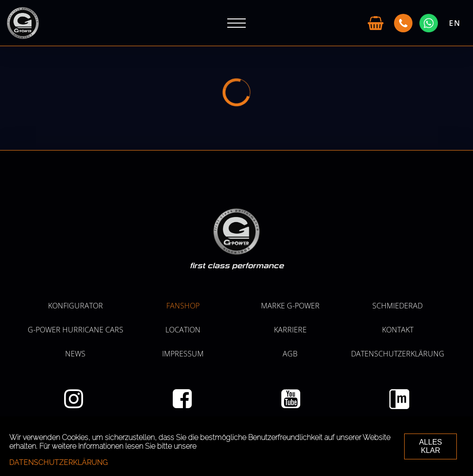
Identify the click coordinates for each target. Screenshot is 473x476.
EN (455, 23)
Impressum (183, 354)
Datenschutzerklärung (398, 354)
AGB (290, 354)
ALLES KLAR (431, 446)
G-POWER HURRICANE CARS (76, 330)
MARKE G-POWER (290, 306)
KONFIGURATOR (76, 306)
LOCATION (183, 330)
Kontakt (398, 330)
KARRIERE (290, 330)
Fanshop (183, 306)
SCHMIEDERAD (397, 306)
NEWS (75, 354)
